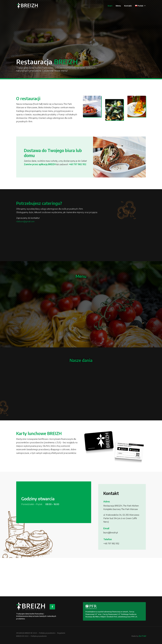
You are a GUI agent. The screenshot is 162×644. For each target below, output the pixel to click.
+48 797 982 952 (78, 164)
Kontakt (128, 6)
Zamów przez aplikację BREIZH (40, 164)
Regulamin (61, 633)
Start (110, 6)
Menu (118, 6)
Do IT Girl (142, 636)
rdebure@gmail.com (25, 221)
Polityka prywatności (47, 633)
